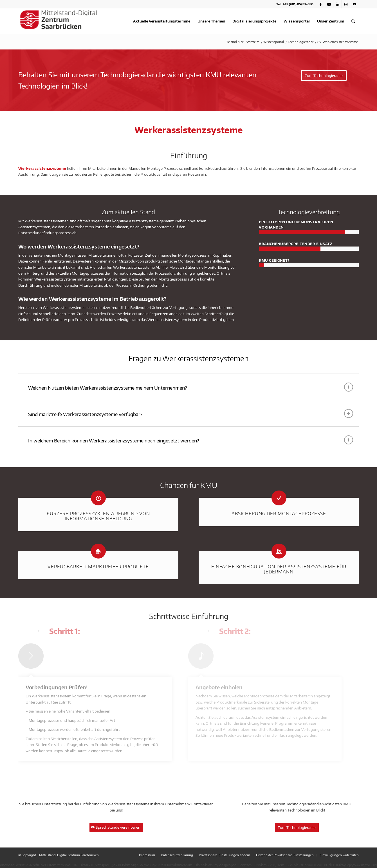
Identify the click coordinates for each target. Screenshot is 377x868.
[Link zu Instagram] (346, 4)
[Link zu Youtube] (329, 4)
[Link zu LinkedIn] (337, 4)
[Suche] (353, 21)
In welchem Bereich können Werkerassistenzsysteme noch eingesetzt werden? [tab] (191, 440)
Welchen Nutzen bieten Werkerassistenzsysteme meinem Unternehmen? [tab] (191, 387)
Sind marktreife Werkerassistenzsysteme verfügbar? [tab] (191, 413)
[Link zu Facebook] (321, 4)
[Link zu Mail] (354, 4)
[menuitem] (162, 21)
